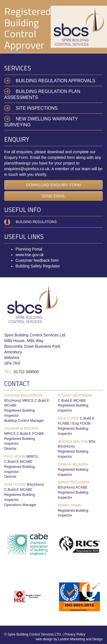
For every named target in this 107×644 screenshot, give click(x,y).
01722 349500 (26, 372)
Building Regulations (36, 222)
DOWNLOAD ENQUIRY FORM (54, 185)
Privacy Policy (75, 634)
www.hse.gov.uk (30, 255)
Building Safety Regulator (38, 266)
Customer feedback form (37, 260)
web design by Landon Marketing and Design (69, 639)
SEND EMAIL (54, 196)
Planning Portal (29, 249)
